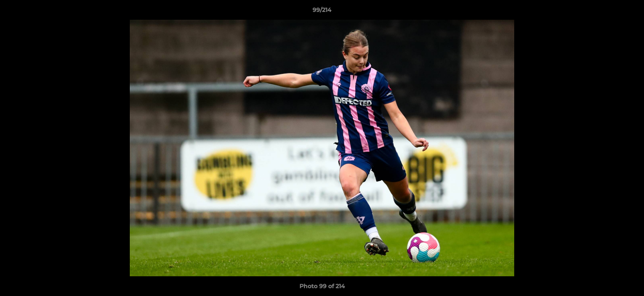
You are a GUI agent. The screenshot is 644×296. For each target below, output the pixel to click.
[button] (629, 12)
